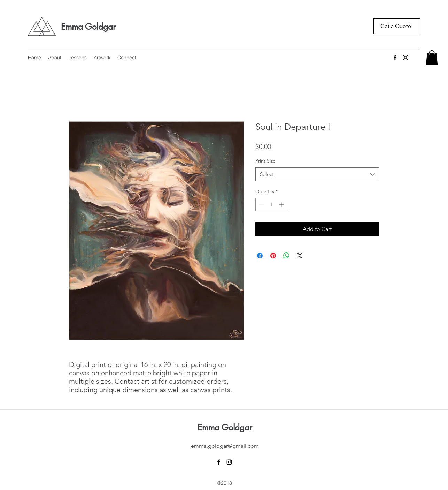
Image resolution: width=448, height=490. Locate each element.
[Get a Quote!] (397, 26)
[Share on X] (300, 256)
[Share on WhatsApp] (286, 256)
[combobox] (317, 175)
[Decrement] (261, 205)
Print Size (265, 161)
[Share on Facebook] (260, 256)
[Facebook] (395, 58)
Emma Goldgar (88, 27)
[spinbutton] (271, 205)
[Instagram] (405, 58)
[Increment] (282, 205)
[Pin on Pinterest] (273, 256)
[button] (432, 58)
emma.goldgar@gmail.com (225, 446)
